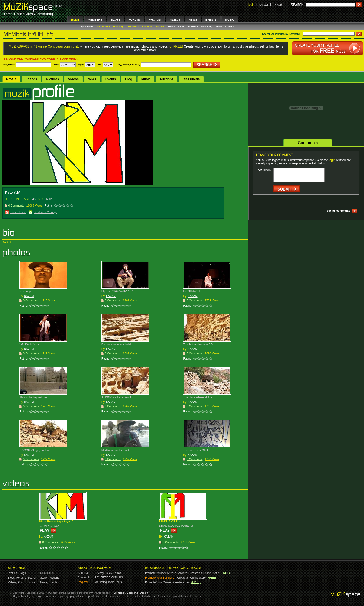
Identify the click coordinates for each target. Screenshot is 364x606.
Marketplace (103, 27)
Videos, (13, 582)
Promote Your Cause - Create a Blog (168, 582)
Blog (129, 79)
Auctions (166, 79)
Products (147, 27)
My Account (87, 27)
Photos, (23, 582)
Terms (117, 573)
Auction (160, 27)
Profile (11, 79)
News (92, 79)
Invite (181, 27)
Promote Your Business (160, 578)
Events (111, 79)
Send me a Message (45, 212)
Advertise (193, 27)
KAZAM (29, 296)
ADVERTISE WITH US (109, 577)
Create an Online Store (191, 578)
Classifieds (133, 27)
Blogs (22, 573)
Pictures (53, 79)
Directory (118, 27)
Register (83, 582)
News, (44, 582)
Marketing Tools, (105, 582)
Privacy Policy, (104, 573)
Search (171, 27)
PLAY (44, 530)
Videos (73, 79)
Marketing (207, 27)
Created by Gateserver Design (131, 593)
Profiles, (13, 573)
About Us (83, 573)
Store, (44, 578)
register (263, 5)
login (251, 5)
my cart (277, 5)
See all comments (338, 211)
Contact (230, 27)
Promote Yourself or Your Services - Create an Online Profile (182, 573)
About (219, 27)
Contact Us (85, 577)
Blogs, (12, 578)
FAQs (118, 582)
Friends (31, 79)
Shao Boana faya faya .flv (57, 521)
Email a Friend (18, 212)
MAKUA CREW (170, 521)
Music (146, 79)
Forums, (22, 578)
